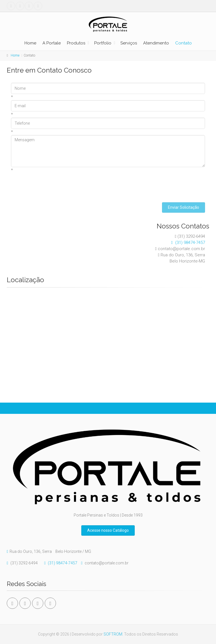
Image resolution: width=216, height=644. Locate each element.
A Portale (52, 43)
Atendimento (156, 43)
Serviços (129, 43)
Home (30, 43)
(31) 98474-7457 (187, 243)
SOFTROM (113, 634)
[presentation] (54, 184)
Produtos (76, 43)
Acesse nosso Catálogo (108, 530)
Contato (184, 43)
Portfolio (103, 43)
